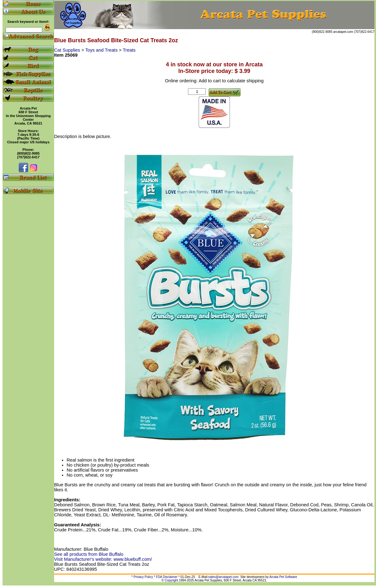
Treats (129, 50)
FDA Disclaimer (167, 577)
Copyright (171, 580)
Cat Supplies (68, 50)
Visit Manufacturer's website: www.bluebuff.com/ (103, 559)
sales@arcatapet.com (224, 577)
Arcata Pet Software (283, 577)
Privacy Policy (143, 577)
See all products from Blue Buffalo (89, 554)
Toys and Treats (102, 50)
